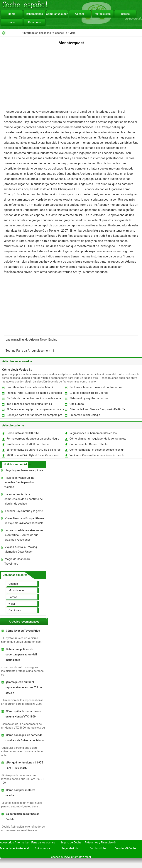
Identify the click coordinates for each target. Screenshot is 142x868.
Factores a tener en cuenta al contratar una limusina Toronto (96, 388)
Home (12, 14)
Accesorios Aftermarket (15, 843)
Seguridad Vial (70, 848)
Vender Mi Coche (126, 848)
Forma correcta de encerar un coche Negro (33, 439)
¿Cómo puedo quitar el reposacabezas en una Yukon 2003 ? (24, 687)
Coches (80, 14)
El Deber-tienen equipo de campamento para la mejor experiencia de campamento (35, 410)
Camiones (34, 22)
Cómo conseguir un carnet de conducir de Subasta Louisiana (25, 738)
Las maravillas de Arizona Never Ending (32, 340)
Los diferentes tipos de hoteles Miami (30, 387)
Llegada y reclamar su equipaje (24, 470)
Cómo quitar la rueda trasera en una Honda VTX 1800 (23, 714)
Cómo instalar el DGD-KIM (23, 433)
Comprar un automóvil (57, 14)
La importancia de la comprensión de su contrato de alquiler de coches (24, 499)
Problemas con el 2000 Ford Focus (28, 444)
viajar (12, 22)
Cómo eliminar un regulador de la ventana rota (98, 439)
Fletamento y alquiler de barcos (89, 398)
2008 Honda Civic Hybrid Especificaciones (33, 455)
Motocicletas (103, 14)
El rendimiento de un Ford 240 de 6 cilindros (34, 450)
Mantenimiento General (14, 848)
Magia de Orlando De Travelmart (17, 561)
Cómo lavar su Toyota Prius (23, 631)
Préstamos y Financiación (101, 843)
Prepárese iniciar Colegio (85, 415)
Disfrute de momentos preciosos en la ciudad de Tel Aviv (34, 399)
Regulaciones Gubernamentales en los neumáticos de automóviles (93, 434)
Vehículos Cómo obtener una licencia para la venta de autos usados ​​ (97, 456)
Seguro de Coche (71, 843)
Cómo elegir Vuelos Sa (17, 370)
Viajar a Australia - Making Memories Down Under (21, 549)
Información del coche (37, 33)
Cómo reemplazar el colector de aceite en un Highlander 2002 (97, 451)
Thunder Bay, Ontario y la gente (24, 511)
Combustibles (98, 848)
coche (59, 33)
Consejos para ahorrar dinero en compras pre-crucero (35, 416)
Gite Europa (77, 404)
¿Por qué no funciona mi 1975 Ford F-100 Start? (24, 765)
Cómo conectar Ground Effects (89, 444)
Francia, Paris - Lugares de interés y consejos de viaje (34, 394)
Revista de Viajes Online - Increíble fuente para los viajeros (20, 482)
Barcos (125, 14)
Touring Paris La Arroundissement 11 (30, 351)
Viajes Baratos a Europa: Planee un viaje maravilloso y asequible (24, 521)
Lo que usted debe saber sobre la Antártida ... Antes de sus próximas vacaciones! (24, 535)
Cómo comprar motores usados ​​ (21, 793)
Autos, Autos (43, 848)
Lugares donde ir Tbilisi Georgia (89, 393)
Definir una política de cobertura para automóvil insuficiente (21, 655)
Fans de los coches (43, 843)
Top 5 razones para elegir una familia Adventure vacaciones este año (29, 405)
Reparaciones (34, 14)
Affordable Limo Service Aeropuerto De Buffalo (98, 409)
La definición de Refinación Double (23, 817)
